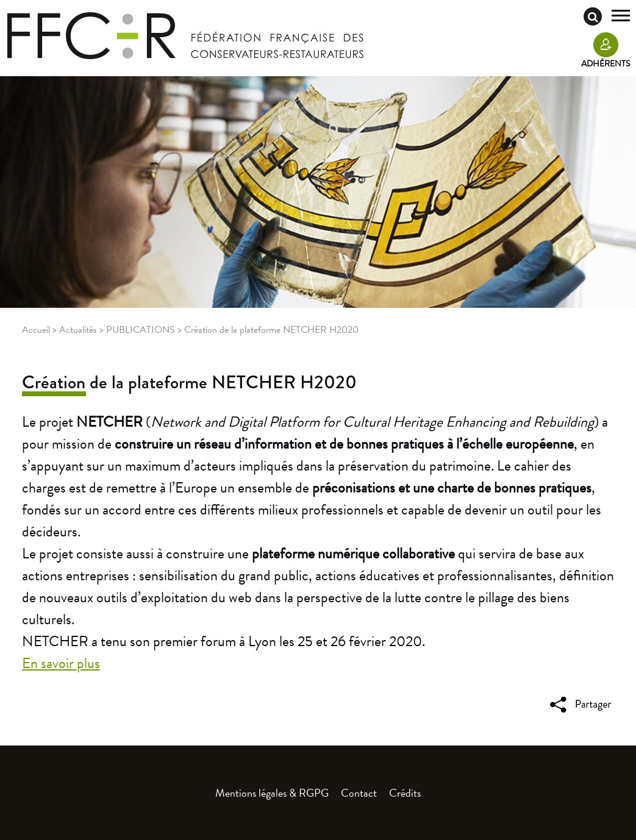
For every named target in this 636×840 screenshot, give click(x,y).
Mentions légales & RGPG (272, 793)
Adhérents (606, 64)
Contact (359, 793)
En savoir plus (61, 663)
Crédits (405, 793)
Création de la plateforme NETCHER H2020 (189, 382)
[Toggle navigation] (621, 17)
